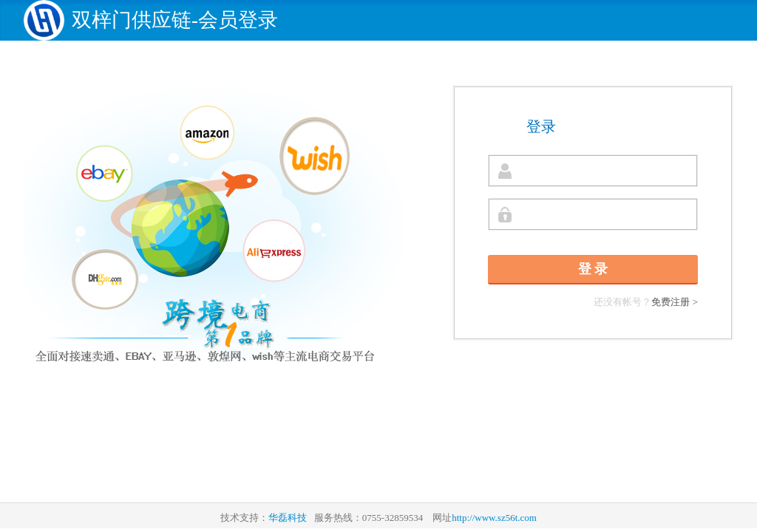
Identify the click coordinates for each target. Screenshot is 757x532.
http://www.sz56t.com (494, 518)
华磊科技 (288, 518)
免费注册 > (675, 302)
